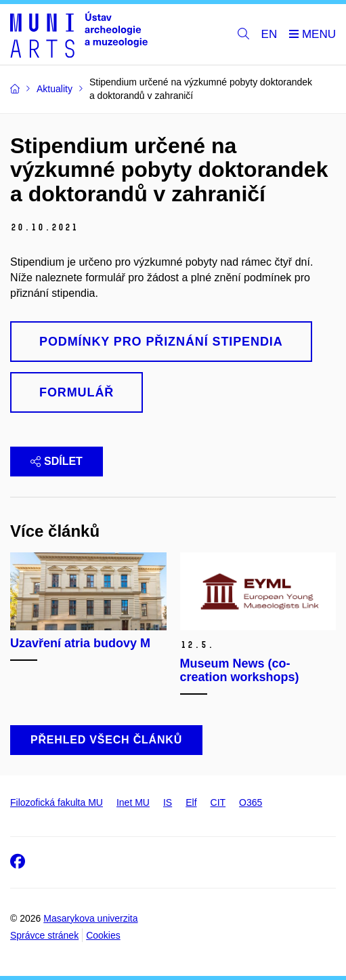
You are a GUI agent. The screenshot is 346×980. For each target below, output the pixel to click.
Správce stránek (44, 935)
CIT (218, 802)
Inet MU (133, 802)
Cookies (103, 935)
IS (168, 802)
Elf (191, 802)
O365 (251, 802)
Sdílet (57, 461)
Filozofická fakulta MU (57, 802)
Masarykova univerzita (90, 918)
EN (269, 34)
